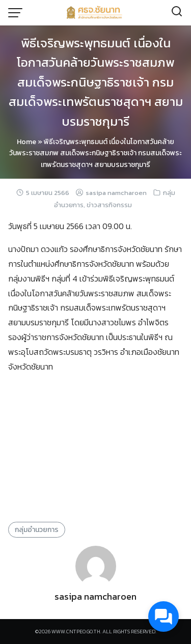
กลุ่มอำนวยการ (37, 530)
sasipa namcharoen (116, 193)
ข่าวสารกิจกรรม (109, 205)
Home (26, 142)
